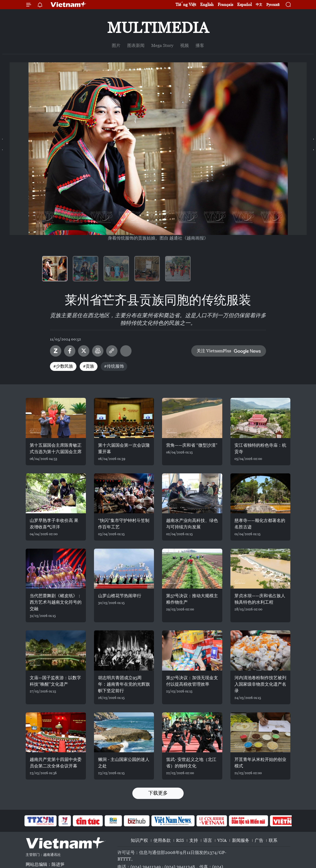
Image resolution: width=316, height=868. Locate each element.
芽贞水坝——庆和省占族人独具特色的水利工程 (260, 599)
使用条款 (162, 840)
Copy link (112, 351)
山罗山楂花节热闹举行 (120, 596)
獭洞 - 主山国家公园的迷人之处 (124, 763)
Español (244, 4)
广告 (259, 840)
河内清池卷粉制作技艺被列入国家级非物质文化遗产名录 (260, 684)
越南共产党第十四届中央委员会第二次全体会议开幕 (56, 763)
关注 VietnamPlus (214, 351)
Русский (273, 5)
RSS (180, 840)
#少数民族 (63, 366)
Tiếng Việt (186, 4)
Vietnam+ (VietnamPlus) (69, 5)
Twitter (84, 351)
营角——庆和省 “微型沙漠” (192, 445)
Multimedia (158, 28)
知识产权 (139, 840)
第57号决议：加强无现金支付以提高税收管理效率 (192, 681)
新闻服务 (241, 840)
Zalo (56, 351)
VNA (222, 840)
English (207, 4)
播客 (200, 45)
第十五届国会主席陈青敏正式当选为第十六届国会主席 (56, 448)
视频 (184, 45)
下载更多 (158, 793)
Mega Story (162, 45)
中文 (259, 5)
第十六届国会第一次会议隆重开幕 (124, 448)
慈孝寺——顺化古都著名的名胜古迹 (260, 524)
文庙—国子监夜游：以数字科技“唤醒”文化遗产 (55, 681)
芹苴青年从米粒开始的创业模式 (260, 763)
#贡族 (89, 366)
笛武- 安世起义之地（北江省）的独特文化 (191, 763)
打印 (98, 351)
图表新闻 (136, 45)
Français (225, 4)
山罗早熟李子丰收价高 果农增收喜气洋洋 (54, 524)
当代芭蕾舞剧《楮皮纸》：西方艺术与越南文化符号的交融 (56, 602)
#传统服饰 (114, 366)
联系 (273, 840)
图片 (116, 45)
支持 (194, 840)
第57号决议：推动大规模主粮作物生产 (192, 599)
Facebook (70, 351)
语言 (208, 840)
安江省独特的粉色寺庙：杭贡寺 (260, 448)
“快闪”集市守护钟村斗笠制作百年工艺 (124, 524)
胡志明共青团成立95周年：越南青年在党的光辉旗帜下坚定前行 (124, 684)
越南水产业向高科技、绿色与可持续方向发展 (192, 524)
